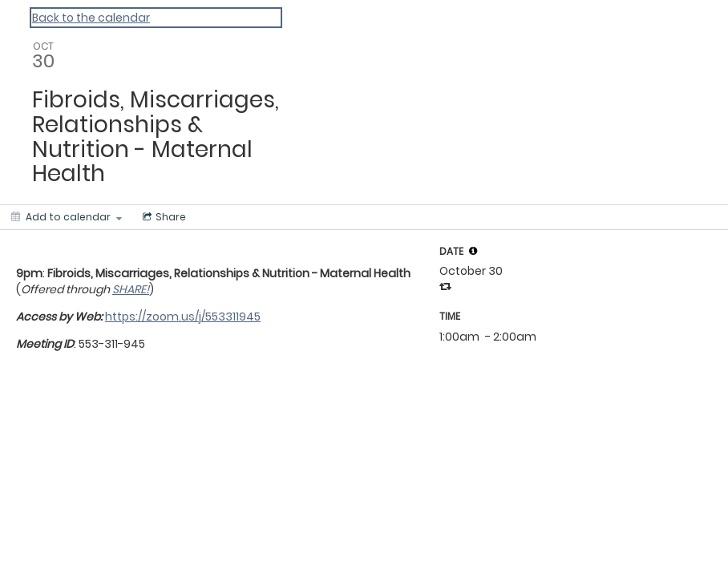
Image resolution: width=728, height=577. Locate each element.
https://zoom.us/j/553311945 (183, 317)
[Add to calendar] (67, 217)
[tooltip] (473, 251)
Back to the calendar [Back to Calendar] (91, 18)
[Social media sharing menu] (163, 217)
